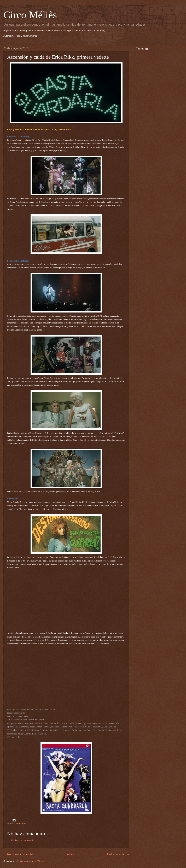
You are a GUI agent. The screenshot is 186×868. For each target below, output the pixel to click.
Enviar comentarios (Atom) (31, 861)
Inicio (70, 854)
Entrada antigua (118, 854)
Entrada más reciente (18, 854)
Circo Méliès (30, 15)
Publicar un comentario (23, 840)
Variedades (20, 824)
